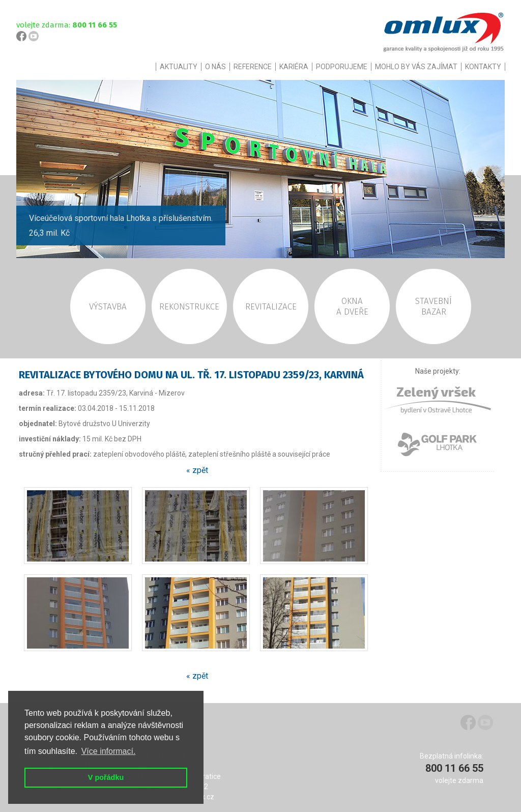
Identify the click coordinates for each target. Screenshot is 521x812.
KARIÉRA (294, 67)
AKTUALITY (179, 67)
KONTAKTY (483, 67)
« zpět (197, 470)
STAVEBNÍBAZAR (433, 306)
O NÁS (215, 67)
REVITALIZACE (271, 307)
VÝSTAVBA (108, 307)
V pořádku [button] (106, 777)
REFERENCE (253, 67)
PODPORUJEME (342, 67)
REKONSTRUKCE (189, 307)
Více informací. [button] (109, 751)
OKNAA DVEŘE (352, 306)
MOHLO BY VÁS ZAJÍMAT (416, 67)
